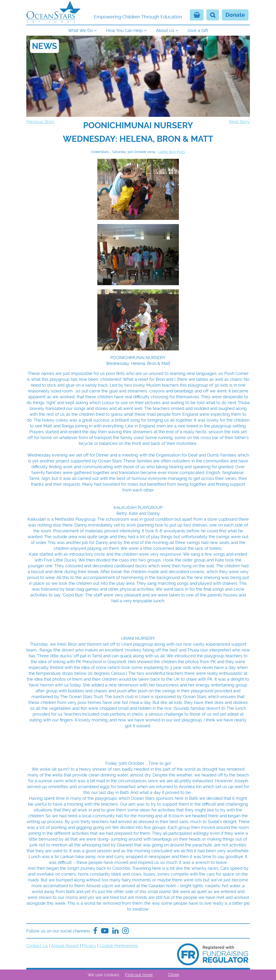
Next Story (240, 122)
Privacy (89, 946)
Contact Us (37, 946)
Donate (235, 15)
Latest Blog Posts (172, 152)
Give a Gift (198, 30)
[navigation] (138, 30)
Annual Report (65, 946)
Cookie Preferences (119, 946)
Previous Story (41, 122)
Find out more (139, 975)
